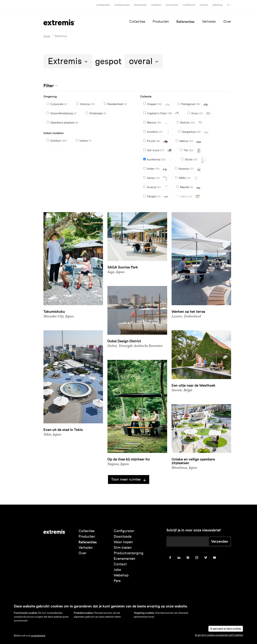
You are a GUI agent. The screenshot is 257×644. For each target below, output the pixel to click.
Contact (204, 5)
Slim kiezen (123, 548)
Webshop (218, 5)
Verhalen (209, 22)
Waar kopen (123, 542)
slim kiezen (172, 5)
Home (47, 36)
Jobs (117, 570)
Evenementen (125, 559)
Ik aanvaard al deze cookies (226, 629)
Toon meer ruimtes (129, 479)
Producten (161, 22)
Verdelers (156, 5)
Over (227, 22)
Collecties (137, 22)
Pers (117, 581)
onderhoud (189, 5)
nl (228, 5)
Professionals (122, 5)
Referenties (185, 22)
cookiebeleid (38, 636)
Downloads (140, 5)
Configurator (103, 5)
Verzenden (220, 541)
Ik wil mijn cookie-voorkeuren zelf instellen (219, 635)
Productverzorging (128, 553)
